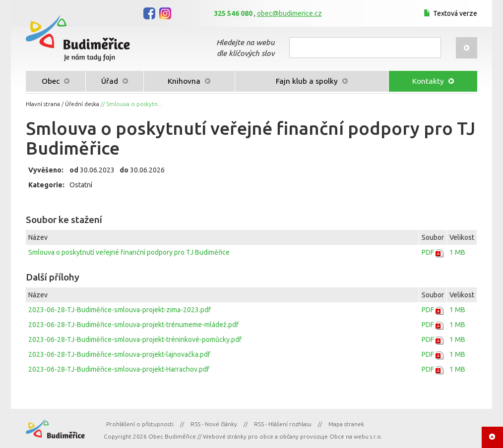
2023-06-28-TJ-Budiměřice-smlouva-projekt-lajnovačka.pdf (119, 354)
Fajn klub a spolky (312, 81)
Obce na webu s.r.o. (356, 436)
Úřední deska (82, 104)
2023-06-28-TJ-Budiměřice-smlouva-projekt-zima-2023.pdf (120, 310)
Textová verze (449, 13)
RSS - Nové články (214, 424)
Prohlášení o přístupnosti (140, 424)
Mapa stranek (346, 424)
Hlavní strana (43, 104)
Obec (56, 81)
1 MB (457, 252)
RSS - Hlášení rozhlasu (283, 424)
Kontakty (433, 81)
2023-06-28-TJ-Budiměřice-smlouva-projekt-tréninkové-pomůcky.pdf (135, 339)
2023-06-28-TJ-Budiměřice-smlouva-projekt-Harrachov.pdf (119, 369)
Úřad (115, 81)
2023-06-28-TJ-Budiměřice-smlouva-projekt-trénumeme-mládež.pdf (133, 325)
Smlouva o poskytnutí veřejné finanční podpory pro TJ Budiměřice (129, 252)
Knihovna (189, 81)
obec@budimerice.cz (289, 13)
